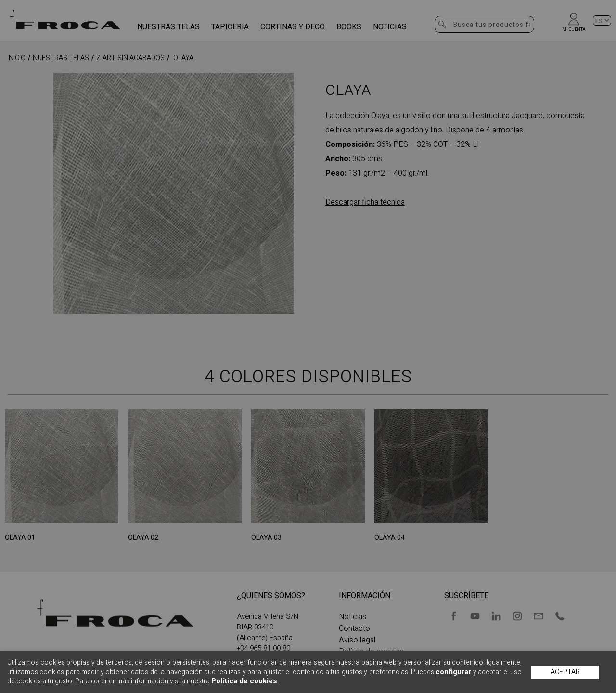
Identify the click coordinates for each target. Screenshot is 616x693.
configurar (453, 672)
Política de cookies (244, 681)
